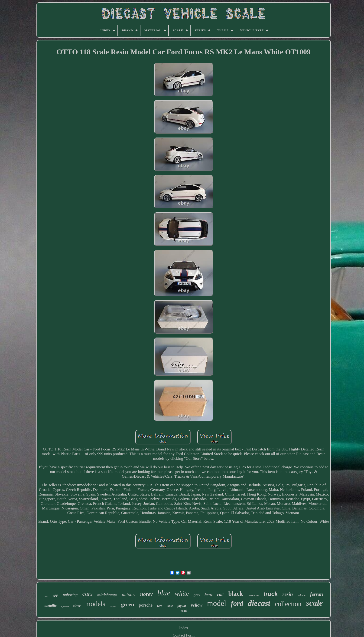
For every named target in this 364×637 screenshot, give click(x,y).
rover (46, 596)
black (236, 594)
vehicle (302, 595)
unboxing (70, 595)
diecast (259, 603)
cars (87, 594)
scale (315, 603)
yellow (197, 605)
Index (184, 628)
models (95, 604)
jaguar (182, 606)
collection (288, 604)
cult (220, 595)
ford (237, 603)
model (217, 603)
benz (208, 595)
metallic (51, 606)
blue (164, 593)
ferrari (317, 594)
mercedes (253, 595)
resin (288, 594)
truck (271, 594)
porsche (146, 605)
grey (197, 595)
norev (146, 594)
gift (56, 595)
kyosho (65, 606)
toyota (113, 606)
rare (160, 606)
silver (77, 606)
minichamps (107, 595)
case (170, 606)
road (184, 611)
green (128, 604)
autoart (129, 594)
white (182, 593)
